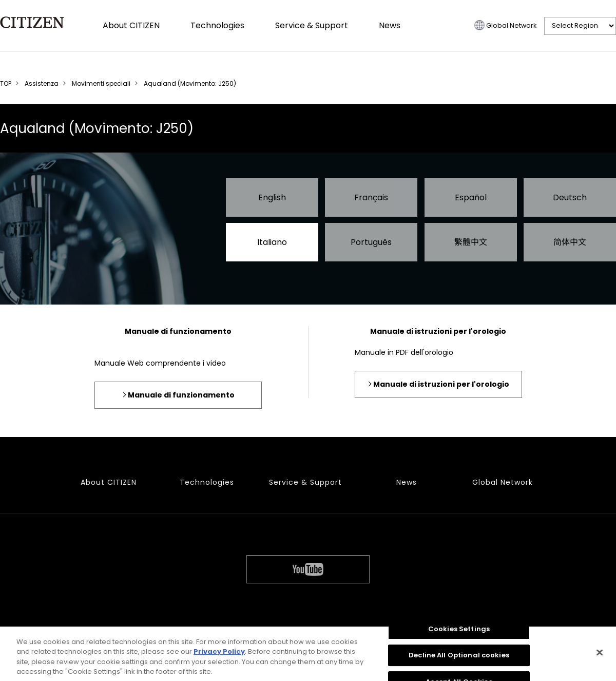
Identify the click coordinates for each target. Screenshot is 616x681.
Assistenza (42, 83)
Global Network (511, 25)
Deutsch (570, 197)
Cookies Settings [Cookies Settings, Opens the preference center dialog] (459, 632)
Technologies (217, 25)
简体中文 (570, 242)
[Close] (600, 656)
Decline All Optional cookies (459, 659)
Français (371, 197)
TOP (6, 83)
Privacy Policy (219, 655)
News (390, 25)
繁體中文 (471, 242)
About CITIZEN (131, 25)
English (272, 197)
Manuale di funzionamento (181, 395)
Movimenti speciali (101, 83)
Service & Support (312, 25)
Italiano (272, 242)
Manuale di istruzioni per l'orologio (441, 384)
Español (471, 197)
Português (371, 242)
